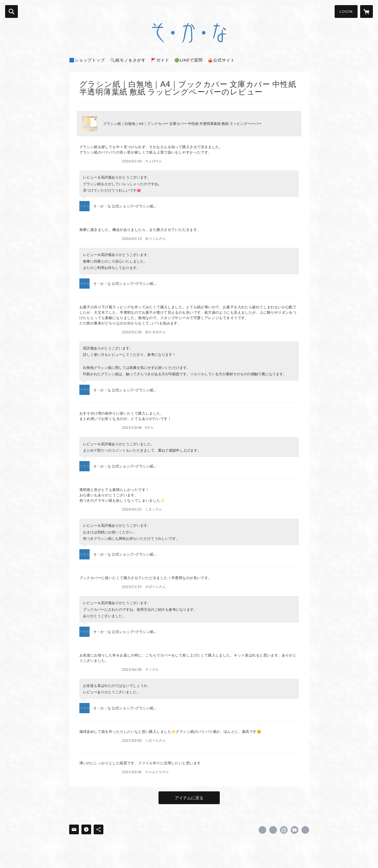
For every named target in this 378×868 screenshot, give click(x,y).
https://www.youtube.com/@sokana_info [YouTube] (295, 830)
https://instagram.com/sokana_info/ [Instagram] (284, 830)
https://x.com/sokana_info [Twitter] (273, 830)
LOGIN (346, 11)
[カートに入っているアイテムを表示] (367, 11)
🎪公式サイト (221, 60)
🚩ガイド (160, 60)
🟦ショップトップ (87, 60)
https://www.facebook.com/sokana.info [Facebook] (262, 830)
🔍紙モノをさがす (128, 60)
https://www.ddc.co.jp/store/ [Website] (305, 830)
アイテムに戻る (189, 798)
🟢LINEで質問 (188, 60)
